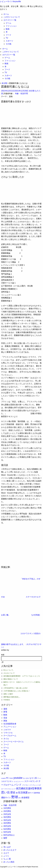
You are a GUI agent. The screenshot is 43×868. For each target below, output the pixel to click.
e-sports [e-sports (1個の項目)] (3, 778)
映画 (8, 29)
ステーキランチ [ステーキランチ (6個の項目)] (31, 781)
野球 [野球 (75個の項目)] (15, 797)
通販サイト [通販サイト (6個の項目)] (6, 798)
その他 (8, 44)
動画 (5, 715)
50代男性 (7, 829)
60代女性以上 (9, 835)
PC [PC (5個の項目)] (7, 778)
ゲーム (8, 23)
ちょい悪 (7, 859)
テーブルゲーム (10, 736)
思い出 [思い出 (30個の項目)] (6, 792)
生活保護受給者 (10, 724)
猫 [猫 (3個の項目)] (17, 793)
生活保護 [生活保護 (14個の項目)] (23, 792)
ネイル (6, 739)
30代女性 (7, 820)
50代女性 (7, 832)
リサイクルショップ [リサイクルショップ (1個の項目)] (10, 789)
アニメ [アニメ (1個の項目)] (39, 778)
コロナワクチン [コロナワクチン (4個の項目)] (7, 781)
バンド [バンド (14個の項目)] (18, 785)
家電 (5, 712)
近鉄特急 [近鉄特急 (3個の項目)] (37, 793)
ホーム (6, 14)
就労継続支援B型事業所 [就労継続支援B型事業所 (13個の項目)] (29, 788)
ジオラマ (7, 730)
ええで (6, 853)
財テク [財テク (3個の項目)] (31, 793)
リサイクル (8, 733)
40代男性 (7, 823)
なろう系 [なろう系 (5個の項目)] (33, 778)
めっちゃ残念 (9, 862)
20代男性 (7, 811)
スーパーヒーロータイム (14, 742)
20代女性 (7, 814)
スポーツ (9, 41)
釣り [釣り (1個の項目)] (20, 798)
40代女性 (7, 826)
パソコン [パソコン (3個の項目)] (25, 785)
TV (7, 38)
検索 (3, 655)
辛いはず (7, 847)
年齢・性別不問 (21, 94)
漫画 (5, 709)
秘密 (5, 838)
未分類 (32, 91)
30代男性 (7, 817)
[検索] (3, 662)
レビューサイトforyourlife (10, 1)
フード (8, 35)
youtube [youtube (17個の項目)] (18, 778)
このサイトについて (12, 17)
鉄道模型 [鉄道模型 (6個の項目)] (25, 798)
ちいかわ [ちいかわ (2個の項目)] (26, 778)
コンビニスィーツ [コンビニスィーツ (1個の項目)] (19, 781)
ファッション (11, 26)
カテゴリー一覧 (10, 20)
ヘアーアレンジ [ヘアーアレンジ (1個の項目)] (33, 785)
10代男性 (7, 808)
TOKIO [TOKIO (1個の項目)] (11, 778)
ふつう (6, 856)
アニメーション (10, 727)
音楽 (5, 718)
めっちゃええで (10, 850)
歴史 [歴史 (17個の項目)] (13, 792)
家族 (5, 721)
